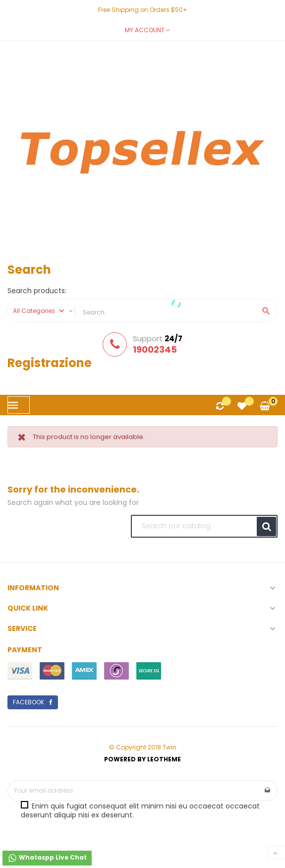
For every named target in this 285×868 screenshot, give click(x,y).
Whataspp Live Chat (47, 858)
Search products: (37, 291)
